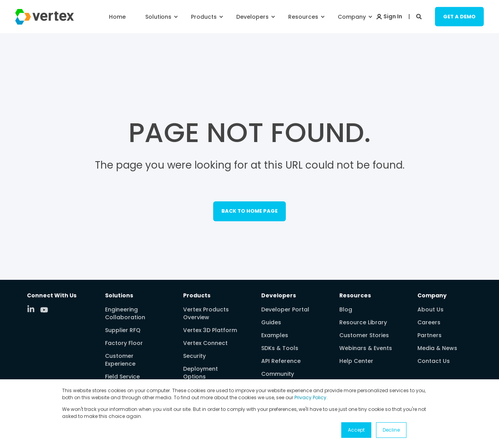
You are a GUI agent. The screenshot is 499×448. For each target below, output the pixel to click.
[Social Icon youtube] (44, 310)
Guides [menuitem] (271, 322)
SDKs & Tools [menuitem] (280, 348)
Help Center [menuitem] (356, 361)
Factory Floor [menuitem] (124, 343)
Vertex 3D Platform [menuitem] (210, 330)
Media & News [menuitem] (437, 348)
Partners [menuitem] (429, 335)
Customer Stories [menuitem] (364, 335)
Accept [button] (356, 430)
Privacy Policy (310, 397)
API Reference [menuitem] (281, 361)
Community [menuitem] (278, 374)
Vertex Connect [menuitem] (205, 343)
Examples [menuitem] (275, 335)
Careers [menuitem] (429, 322)
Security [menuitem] (194, 356)
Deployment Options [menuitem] (200, 373)
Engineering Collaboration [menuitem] (125, 313)
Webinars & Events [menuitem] (366, 348)
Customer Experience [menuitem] (120, 360)
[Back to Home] (45, 20)
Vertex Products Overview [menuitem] (206, 313)
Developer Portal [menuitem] (285, 309)
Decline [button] (391, 430)
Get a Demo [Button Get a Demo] (459, 16)
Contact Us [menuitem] (434, 361)
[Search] (420, 16)
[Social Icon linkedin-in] (34, 309)
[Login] (389, 16)
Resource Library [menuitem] (363, 322)
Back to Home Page (249, 211)
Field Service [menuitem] (122, 377)
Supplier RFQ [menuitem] (123, 330)
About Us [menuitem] (430, 309)
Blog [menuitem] (346, 309)
